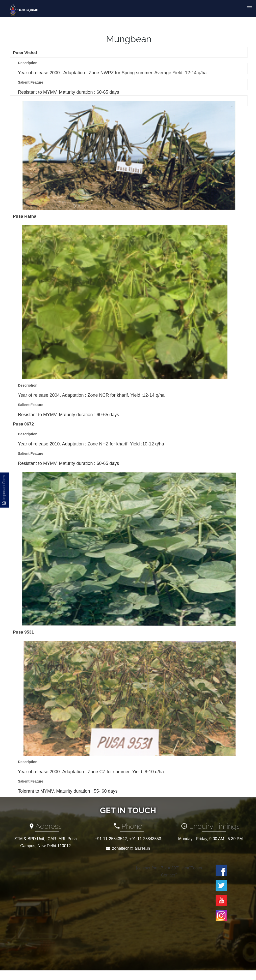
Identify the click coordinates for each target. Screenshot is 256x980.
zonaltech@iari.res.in (131, 848)
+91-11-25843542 (111, 839)
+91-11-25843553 (145, 839)
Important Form (4, 490)
